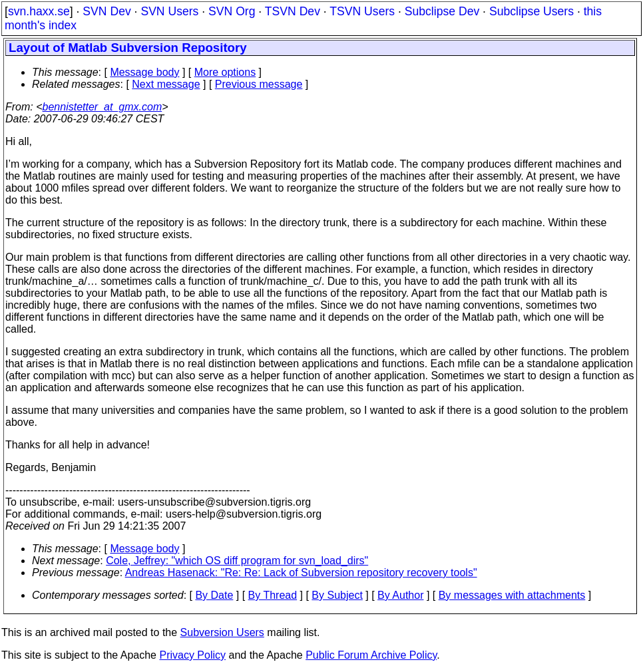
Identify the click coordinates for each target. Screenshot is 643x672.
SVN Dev (107, 11)
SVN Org (232, 11)
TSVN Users (362, 11)
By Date (214, 595)
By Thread (273, 595)
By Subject (337, 595)
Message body (144, 72)
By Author (400, 595)
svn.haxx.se (39, 11)
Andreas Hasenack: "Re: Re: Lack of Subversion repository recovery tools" (301, 573)
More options (225, 72)
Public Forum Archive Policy (371, 655)
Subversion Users (222, 632)
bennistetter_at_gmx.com (103, 107)
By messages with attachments (512, 595)
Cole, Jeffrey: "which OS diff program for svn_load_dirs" (237, 561)
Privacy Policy (192, 655)
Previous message (259, 84)
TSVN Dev (293, 11)
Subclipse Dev (442, 11)
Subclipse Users (532, 11)
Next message (166, 84)
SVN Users (169, 11)
